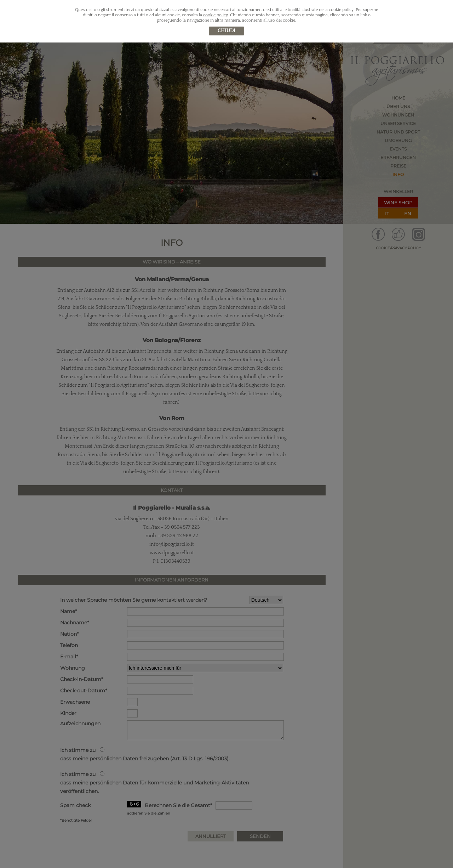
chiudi (226, 31)
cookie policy (216, 15)
